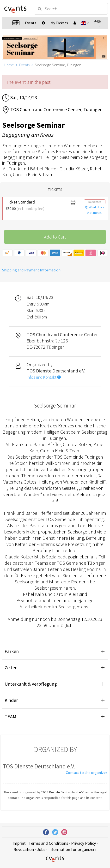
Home (9, 65)
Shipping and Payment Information (31, 270)
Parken (12, 651)
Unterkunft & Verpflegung (31, 684)
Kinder (11, 700)
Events (24, 65)
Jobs (41, 849)
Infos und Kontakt (44, 377)
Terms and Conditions (48, 843)
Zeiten (11, 667)
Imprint (19, 843)
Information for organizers (72, 849)
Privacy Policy (83, 843)
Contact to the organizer (86, 772)
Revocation (24, 849)
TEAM (10, 716)
